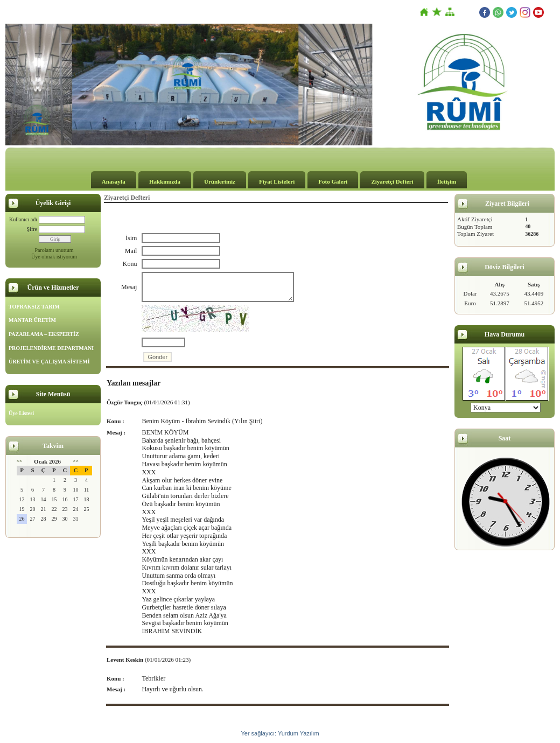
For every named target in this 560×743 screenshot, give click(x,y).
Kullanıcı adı (23, 219)
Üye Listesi (21, 413)
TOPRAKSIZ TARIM (34, 307)
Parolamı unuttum (54, 250)
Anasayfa (114, 181)
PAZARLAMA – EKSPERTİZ (44, 334)
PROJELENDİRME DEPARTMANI (51, 348)
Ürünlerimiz (220, 181)
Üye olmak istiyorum (54, 257)
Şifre (32, 229)
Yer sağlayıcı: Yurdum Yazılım (280, 733)
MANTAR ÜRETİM (32, 320)
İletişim (447, 181)
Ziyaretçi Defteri (392, 181)
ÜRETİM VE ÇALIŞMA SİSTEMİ (49, 362)
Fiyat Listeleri (277, 181)
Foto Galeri (333, 181)
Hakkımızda (165, 181)
